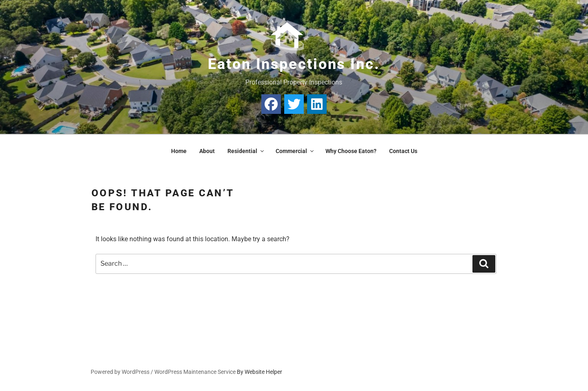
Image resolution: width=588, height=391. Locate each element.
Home (179, 151)
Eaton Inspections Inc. (294, 64)
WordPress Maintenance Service (195, 372)
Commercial (295, 151)
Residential (246, 151)
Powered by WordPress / (122, 372)
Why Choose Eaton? (351, 151)
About (207, 151)
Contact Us (403, 151)
